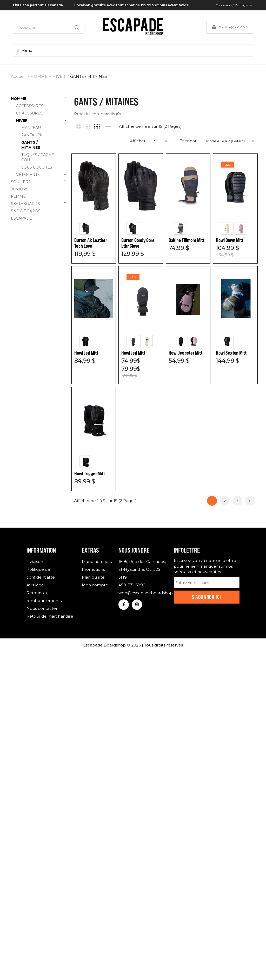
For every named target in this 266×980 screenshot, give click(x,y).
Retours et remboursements (44, 597)
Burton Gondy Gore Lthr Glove (138, 243)
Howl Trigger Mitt (184, 474)
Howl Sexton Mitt (137, 474)
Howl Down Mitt (88, 353)
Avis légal (36, 586)
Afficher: (138, 141)
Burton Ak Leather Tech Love (91, 243)
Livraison (35, 562)
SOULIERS (39, 181)
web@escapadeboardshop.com (142, 594)
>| (250, 502)
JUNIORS (39, 188)
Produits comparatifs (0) (98, 114)
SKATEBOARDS (39, 203)
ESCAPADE (39, 218)
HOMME (39, 76)
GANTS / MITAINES (89, 76)
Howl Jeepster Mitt (91, 474)
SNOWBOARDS (39, 210)
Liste (108, 126)
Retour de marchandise (50, 617)
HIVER (59, 76)
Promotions (93, 570)
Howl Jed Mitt (134, 353)
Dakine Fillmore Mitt (187, 240)
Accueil (18, 76)
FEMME (39, 196)
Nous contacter (42, 609)
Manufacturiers (96, 562)
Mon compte (95, 586)
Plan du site (93, 578)
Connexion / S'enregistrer (234, 5)
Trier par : (189, 141)
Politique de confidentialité (41, 574)
